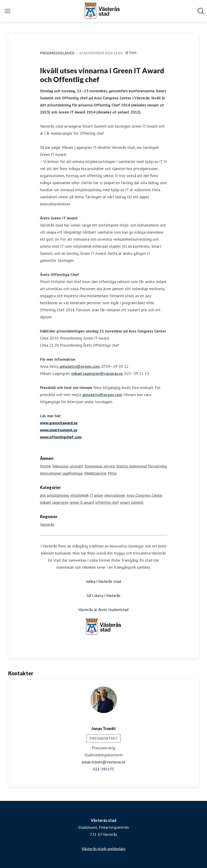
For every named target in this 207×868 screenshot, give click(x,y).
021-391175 (104, 769)
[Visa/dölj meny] (8, 11)
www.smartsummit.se (59, 430)
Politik (45, 466)
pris (43, 495)
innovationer (115, 495)
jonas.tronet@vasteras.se (103, 762)
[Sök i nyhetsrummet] (201, 11)
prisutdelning (58, 495)
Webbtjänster (96, 473)
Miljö (112, 473)
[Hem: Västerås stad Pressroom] (102, 11)
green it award (82, 502)
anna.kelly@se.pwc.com (80, 366)
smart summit (132, 502)
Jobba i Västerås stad (103, 581)
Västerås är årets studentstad (103, 610)
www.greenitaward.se (59, 423)
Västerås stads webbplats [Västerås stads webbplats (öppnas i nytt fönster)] (103, 849)
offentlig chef (107, 502)
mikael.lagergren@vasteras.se (97, 373)
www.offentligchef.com (61, 437)
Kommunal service (100, 466)
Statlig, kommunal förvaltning (142, 466)
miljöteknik (79, 495)
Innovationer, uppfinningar (62, 473)
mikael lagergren (54, 502)
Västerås (47, 524)
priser (99, 495)
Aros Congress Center (145, 495)
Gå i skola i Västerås (103, 595)
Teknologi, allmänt (67, 466)
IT (91, 495)
